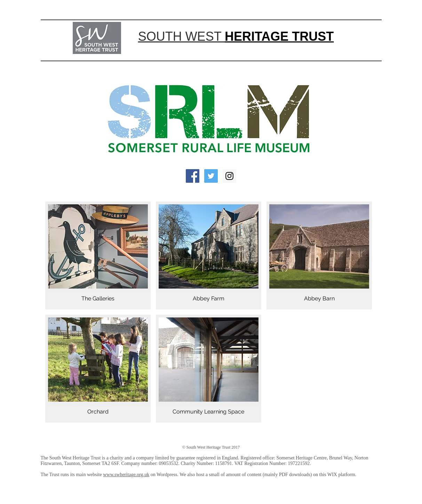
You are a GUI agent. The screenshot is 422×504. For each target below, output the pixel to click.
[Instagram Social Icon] (229, 176)
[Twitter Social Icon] (211, 176)
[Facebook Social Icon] (193, 176)
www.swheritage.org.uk (126, 475)
